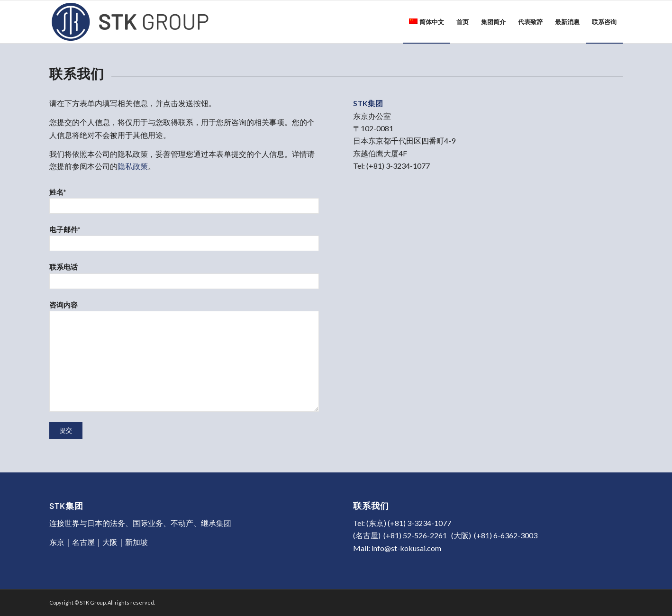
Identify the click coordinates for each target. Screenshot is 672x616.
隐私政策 (133, 166)
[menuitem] (427, 22)
